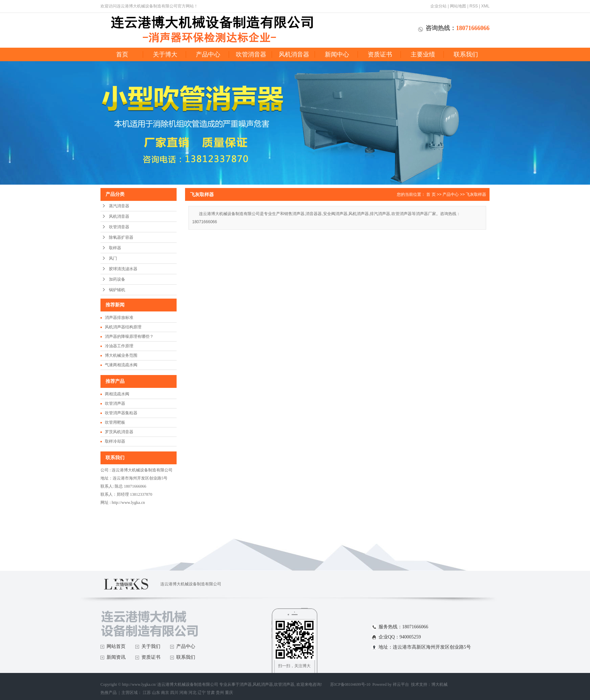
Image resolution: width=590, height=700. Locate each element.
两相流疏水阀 (117, 394)
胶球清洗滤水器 (123, 269)
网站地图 (458, 6)
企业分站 (438, 6)
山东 (156, 693)
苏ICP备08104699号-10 (350, 684)
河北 (192, 693)
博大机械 (439, 684)
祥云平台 (401, 684)
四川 (174, 693)
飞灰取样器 (476, 194)
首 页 (431, 194)
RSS (474, 6)
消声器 (246, 684)
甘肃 (211, 693)
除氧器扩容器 (121, 237)
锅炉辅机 (117, 290)
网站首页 (116, 646)
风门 (113, 258)
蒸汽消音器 (119, 206)
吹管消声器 (115, 403)
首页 (122, 54)
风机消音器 (294, 54)
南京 (165, 693)
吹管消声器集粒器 (121, 413)
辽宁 (202, 693)
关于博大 (165, 54)
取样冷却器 (115, 441)
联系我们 (466, 54)
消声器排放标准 (119, 318)
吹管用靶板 (115, 422)
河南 (183, 693)
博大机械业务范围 (121, 355)
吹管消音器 (251, 54)
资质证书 (380, 54)
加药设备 (117, 279)
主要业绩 (423, 54)
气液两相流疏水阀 (121, 365)
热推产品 (109, 693)
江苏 (147, 693)
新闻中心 (337, 54)
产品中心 (208, 54)
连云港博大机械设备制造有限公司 (191, 584)
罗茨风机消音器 (119, 432)
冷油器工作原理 (119, 346)
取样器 (115, 248)
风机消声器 (263, 684)
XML (485, 6)
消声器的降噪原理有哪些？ (129, 336)
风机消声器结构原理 (123, 327)
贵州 (220, 693)
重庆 (229, 693)
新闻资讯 (116, 657)
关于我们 (151, 646)
